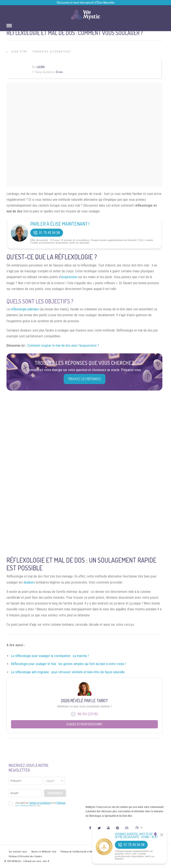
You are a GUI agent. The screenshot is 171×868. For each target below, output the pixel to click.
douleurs (29, 582)
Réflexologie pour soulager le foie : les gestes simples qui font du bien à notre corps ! (68, 664)
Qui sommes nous (18, 852)
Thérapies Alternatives (52, 52)
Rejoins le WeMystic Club (44, 852)
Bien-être (19, 52)
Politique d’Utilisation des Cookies (25, 856)
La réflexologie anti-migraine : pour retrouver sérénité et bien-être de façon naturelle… (69, 672)
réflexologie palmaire (25, 309)
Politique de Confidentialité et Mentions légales (83, 852)
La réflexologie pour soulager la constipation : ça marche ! (50, 656)
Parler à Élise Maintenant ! (60, 224)
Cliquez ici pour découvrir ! (85, 724)
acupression (69, 277)
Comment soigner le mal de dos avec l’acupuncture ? (63, 345)
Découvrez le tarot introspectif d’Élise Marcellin (86, 3)
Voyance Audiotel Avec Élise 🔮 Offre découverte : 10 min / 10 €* (137, 836)
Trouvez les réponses (85, 379)
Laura (41, 67)
